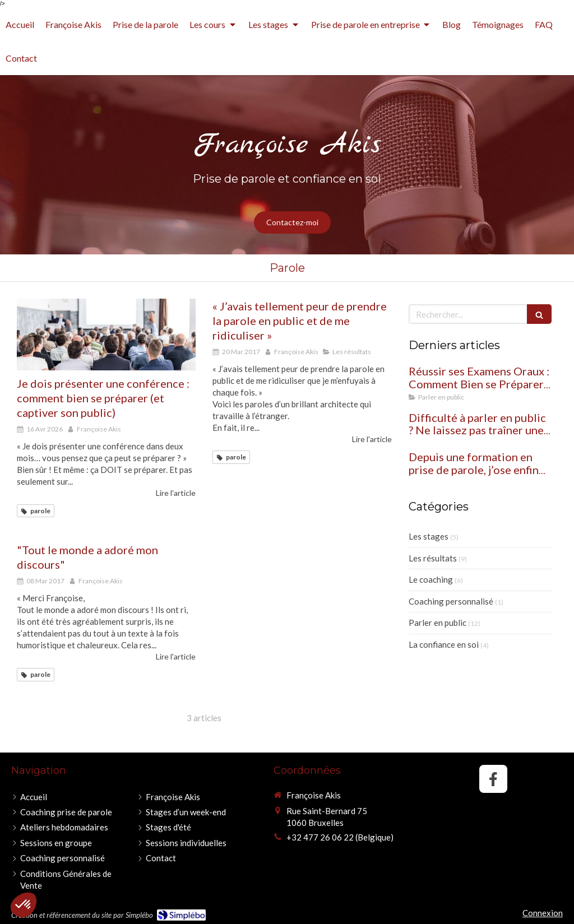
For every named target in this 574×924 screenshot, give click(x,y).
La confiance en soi (444, 644)
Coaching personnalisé (451, 601)
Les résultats (433, 558)
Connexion (543, 913)
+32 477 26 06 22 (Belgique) (340, 837)
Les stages (429, 536)
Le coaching (431, 579)
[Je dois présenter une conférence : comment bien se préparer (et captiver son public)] (106, 335)
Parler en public (438, 623)
